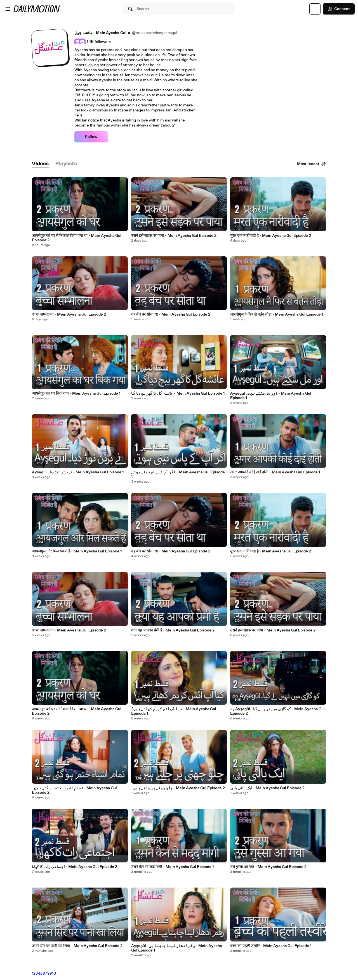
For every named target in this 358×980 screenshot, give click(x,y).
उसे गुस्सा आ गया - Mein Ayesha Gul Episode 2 (268, 867)
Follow (91, 137)
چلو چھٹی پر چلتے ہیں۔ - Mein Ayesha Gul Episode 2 (178, 788)
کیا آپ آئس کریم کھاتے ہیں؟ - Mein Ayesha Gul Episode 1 (174, 711)
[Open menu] (8, 9)
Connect (339, 9)
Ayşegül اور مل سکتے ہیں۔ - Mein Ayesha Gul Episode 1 (271, 396)
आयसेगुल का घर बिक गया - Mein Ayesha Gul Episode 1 (76, 394)
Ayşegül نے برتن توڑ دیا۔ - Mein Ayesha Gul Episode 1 (78, 472)
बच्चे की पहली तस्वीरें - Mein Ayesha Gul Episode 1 (271, 946)
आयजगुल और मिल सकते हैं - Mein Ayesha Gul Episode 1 (77, 551)
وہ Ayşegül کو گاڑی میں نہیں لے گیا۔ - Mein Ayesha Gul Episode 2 (277, 711)
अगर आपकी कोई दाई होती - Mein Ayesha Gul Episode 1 (275, 472)
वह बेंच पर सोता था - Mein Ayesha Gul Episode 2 (171, 314)
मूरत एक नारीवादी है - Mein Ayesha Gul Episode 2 (271, 236)
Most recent (312, 164)
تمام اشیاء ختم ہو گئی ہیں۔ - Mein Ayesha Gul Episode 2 (74, 790)
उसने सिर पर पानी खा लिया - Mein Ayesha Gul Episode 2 (77, 946)
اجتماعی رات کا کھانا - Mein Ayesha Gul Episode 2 (75, 867)
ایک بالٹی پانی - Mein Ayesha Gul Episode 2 (267, 788)
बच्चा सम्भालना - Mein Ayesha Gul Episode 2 (69, 314)
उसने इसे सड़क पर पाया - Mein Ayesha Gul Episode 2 (174, 236)
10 (54, 974)
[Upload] (315, 9)
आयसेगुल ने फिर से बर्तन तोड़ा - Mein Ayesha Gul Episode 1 (277, 314)
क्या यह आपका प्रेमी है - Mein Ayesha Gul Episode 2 (173, 630)
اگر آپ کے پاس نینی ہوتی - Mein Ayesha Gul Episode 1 (178, 474)
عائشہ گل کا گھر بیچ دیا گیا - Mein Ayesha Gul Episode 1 (178, 394)
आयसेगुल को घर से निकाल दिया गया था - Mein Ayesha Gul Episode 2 (77, 238)
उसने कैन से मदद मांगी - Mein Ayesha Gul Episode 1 (172, 867)
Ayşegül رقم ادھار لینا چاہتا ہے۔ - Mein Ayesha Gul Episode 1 (176, 948)
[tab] (40, 164)
